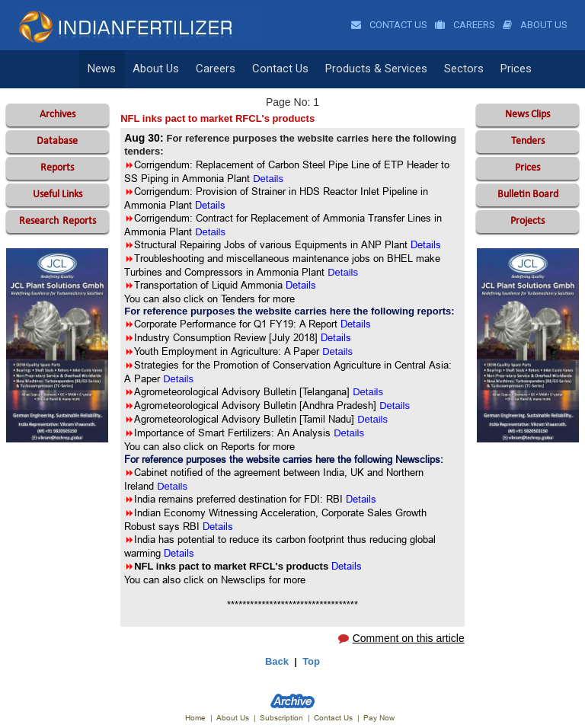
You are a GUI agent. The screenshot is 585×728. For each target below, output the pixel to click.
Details (337, 351)
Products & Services (370, 69)
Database (57, 141)
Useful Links (58, 195)
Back (277, 661)
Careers (465, 25)
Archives (58, 115)
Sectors (456, 69)
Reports (57, 168)
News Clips (527, 115)
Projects (527, 221)
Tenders (528, 141)
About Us (535, 25)
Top (311, 661)
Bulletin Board (528, 195)
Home (195, 718)
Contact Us (389, 25)
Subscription (281, 718)
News (102, 69)
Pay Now (379, 718)
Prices (507, 69)
